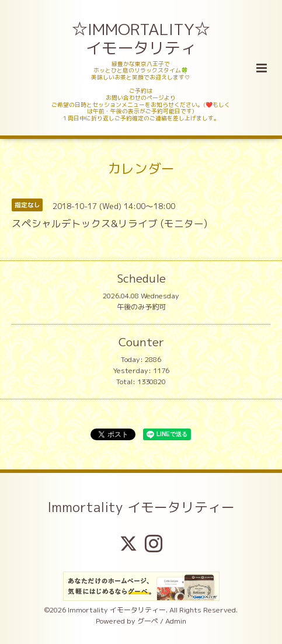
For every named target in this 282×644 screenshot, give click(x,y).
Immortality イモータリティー (141, 507)
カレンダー (141, 168)
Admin (176, 621)
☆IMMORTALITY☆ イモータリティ (142, 39)
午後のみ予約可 (141, 307)
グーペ (148, 621)
